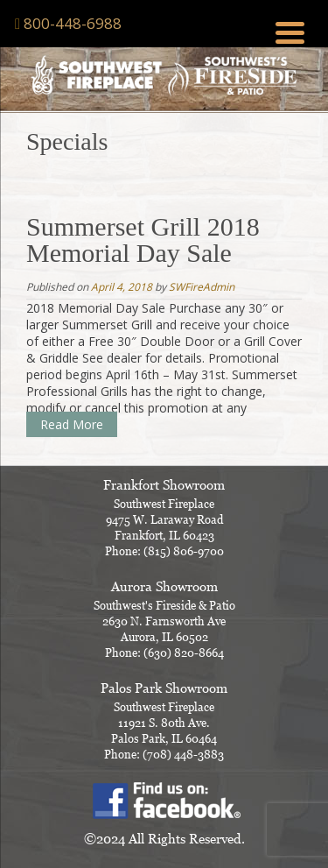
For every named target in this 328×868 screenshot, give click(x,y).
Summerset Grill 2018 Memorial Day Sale (143, 240)
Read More (72, 424)
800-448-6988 (73, 23)
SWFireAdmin (202, 287)
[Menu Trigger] (290, 31)
